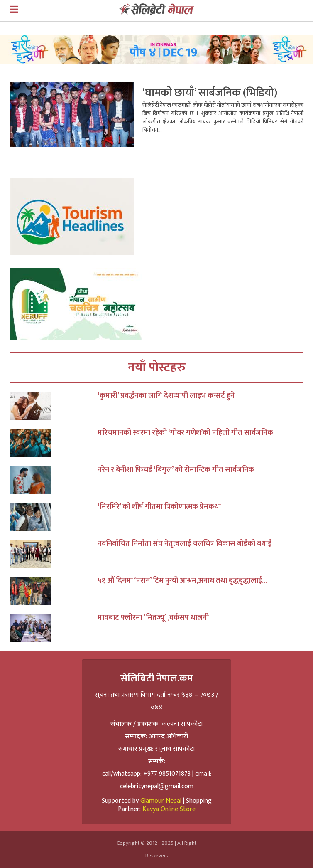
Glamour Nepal (161, 801)
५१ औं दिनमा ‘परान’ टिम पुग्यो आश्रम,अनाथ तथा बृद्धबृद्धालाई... (182, 581)
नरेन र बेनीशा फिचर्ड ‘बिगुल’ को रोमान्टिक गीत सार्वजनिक (176, 470)
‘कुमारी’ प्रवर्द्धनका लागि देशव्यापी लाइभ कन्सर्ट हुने (166, 396)
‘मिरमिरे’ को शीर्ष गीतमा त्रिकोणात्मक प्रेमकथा (159, 507)
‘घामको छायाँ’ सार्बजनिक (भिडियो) (210, 93)
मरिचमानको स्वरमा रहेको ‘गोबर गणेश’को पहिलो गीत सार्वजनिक (185, 433)
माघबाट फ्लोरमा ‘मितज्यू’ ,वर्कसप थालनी (153, 618)
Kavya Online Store (169, 809)
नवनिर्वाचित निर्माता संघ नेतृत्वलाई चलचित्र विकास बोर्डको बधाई (185, 544)
